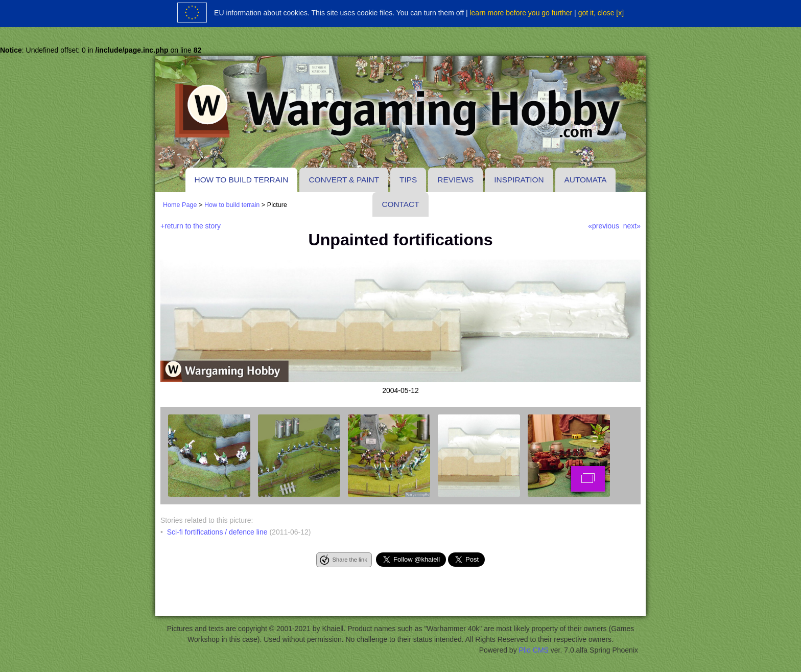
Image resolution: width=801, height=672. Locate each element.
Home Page (180, 205)
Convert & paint (344, 180)
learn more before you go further (521, 13)
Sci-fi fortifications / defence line (217, 532)
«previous (604, 226)
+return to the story (191, 226)
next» (632, 226)
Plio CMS (534, 650)
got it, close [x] (601, 13)
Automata (586, 180)
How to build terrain (242, 180)
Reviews (455, 180)
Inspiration (519, 180)
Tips (408, 180)
